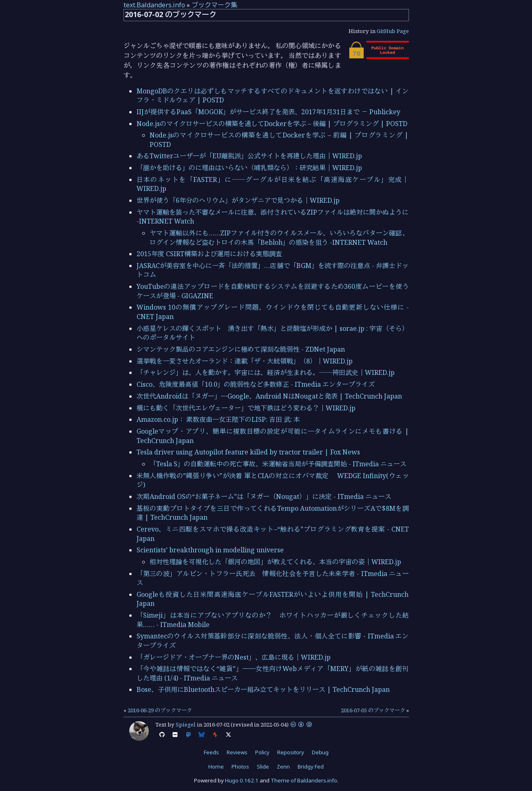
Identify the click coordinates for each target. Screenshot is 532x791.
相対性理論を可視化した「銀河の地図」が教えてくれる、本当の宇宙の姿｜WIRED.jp (275, 562)
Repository (291, 752)
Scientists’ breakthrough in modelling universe (210, 550)
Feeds (211, 752)
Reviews (237, 752)
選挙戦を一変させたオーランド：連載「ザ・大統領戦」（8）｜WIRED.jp (245, 361)
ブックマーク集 (214, 5)
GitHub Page (393, 31)
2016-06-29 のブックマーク (160, 710)
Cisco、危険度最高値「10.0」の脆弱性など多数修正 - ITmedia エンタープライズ (256, 384)
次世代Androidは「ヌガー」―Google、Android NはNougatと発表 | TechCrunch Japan (269, 396)
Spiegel (186, 725)
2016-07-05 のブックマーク (373, 710)
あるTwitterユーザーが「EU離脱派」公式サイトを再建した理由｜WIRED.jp (249, 156)
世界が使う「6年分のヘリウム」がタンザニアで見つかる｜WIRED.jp (238, 200)
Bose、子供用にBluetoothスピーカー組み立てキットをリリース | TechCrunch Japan (263, 689)
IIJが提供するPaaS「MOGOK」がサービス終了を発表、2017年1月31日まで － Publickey (268, 112)
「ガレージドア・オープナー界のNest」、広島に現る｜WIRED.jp (234, 657)
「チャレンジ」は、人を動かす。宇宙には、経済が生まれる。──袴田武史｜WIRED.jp (266, 372)
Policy (262, 752)
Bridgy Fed (311, 767)
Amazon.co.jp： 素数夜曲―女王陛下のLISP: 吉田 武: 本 (218, 419)
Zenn (283, 767)
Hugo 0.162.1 (242, 780)
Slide (263, 767)
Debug (320, 752)
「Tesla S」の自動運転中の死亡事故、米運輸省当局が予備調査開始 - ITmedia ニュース (278, 464)
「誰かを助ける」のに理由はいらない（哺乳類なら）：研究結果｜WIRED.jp (249, 168)
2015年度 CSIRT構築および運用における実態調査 (209, 254)
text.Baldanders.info (154, 5)
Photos (240, 767)
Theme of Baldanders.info (304, 780)
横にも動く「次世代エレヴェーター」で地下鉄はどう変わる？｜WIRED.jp (246, 408)
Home (216, 767)
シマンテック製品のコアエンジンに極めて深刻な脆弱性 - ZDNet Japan (241, 349)
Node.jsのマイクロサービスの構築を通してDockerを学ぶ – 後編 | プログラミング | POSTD (272, 124)
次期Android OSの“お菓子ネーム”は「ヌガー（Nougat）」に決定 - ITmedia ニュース (264, 496)
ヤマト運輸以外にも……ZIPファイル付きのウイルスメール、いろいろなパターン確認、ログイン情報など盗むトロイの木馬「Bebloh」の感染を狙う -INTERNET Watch (279, 237)
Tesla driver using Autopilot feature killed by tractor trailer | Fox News (248, 452)
